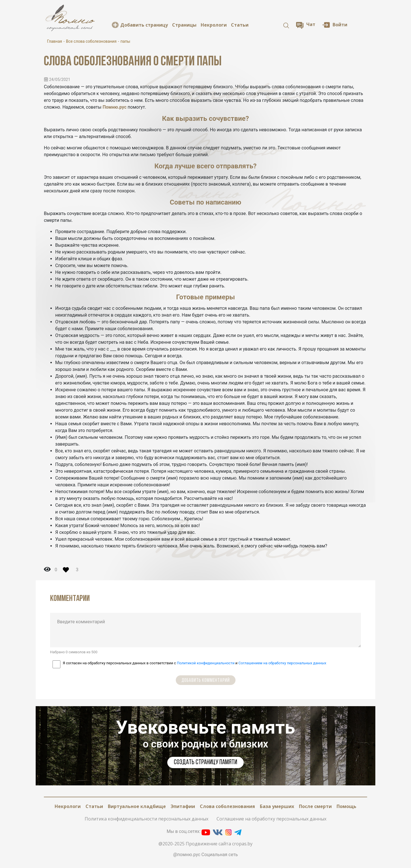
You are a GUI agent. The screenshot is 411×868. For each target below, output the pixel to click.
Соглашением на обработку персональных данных (282, 663)
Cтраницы (184, 25)
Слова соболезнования (227, 806)
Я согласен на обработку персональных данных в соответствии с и (195, 663)
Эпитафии (183, 806)
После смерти (315, 806)
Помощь (346, 806)
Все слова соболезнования (91, 41)
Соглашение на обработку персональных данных (271, 819)
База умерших (277, 806)
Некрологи (214, 25)
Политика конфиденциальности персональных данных (146, 819)
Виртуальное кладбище (137, 806)
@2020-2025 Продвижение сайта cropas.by (205, 844)
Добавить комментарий (206, 681)
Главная (54, 41)
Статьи (240, 25)
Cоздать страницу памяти (205, 762)
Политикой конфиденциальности (206, 663)
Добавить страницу (144, 25)
